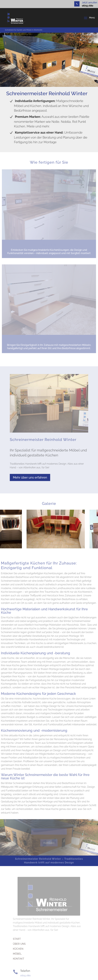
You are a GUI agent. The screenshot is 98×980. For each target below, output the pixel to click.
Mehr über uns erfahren (30, 477)
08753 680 (88, 6)
